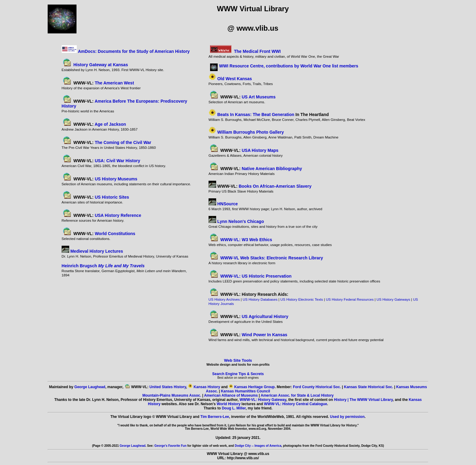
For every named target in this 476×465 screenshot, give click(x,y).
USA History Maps (260, 150)
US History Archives (224, 299)
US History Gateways (393, 299)
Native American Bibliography (272, 169)
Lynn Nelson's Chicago (241, 221)
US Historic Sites (112, 197)
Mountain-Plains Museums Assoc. (172, 395)
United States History (168, 387)
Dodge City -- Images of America (258, 446)
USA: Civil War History (117, 161)
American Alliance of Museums (231, 395)
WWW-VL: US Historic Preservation (256, 276)
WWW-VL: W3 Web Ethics (246, 240)
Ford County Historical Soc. (317, 387)
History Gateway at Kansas (101, 65)
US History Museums (116, 179)
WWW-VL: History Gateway (263, 400)
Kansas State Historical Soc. (369, 387)
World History (229, 404)
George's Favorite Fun (171, 446)
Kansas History (207, 387)
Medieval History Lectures (97, 251)
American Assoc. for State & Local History (297, 395)
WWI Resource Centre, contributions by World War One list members (289, 66)
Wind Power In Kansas (264, 335)
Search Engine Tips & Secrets (238, 374)
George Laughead (90, 387)
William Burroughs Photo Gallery (251, 132)
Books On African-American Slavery (275, 186)
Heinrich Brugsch (103, 266)
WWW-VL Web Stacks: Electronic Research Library (272, 258)
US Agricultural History (265, 316)
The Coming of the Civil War (122, 142)
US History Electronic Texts (302, 299)
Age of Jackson (110, 124)
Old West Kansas (235, 79)
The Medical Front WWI (257, 51)
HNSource (228, 204)
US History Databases (260, 299)
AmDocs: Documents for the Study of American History (134, 51)
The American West (114, 83)
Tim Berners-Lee (215, 417)
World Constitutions (115, 234)
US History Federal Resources (350, 299)
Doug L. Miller (234, 408)
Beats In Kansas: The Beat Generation (256, 115)
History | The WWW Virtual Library (363, 400)
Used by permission (347, 417)
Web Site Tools (238, 360)
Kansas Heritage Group (255, 387)
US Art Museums (259, 97)
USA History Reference (118, 215)
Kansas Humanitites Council (246, 391)
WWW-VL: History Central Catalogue (296, 404)
